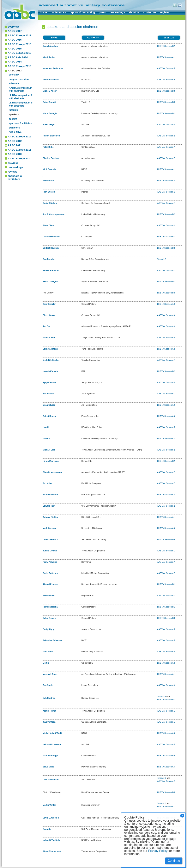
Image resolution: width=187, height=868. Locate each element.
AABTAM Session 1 (166, 68)
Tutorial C (162, 259)
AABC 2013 (15, 71)
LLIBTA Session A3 (166, 181)
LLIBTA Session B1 (166, 113)
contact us (150, 12)
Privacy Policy (158, 851)
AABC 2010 (15, 154)
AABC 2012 (15, 141)
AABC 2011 (15, 145)
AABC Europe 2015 (19, 53)
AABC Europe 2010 (19, 158)
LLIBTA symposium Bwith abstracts (21, 104)
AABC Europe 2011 (19, 150)
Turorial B (162, 803)
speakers (14, 115)
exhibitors (14, 128)
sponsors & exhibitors (15, 178)
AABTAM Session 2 (166, 124)
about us (134, 12)
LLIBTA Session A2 (166, 349)
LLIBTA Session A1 (166, 57)
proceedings (117, 12)
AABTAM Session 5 (166, 158)
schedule (14, 83)
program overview (19, 79)
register (165, 12)
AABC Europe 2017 (19, 35)
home (43, 12)
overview (13, 27)
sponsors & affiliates (20, 123)
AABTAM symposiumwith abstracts (20, 89)
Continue (174, 861)
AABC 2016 (15, 40)
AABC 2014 (15, 62)
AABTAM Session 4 (166, 147)
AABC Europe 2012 (19, 137)
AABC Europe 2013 (19, 66)
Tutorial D (162, 778)
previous (13, 163)
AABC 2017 (15, 31)
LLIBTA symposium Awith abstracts (21, 97)
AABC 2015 (15, 49)
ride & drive (15, 132)
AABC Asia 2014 (18, 57)
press (102, 12)
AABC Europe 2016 (19, 44)
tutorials (13, 110)
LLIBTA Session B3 (166, 91)
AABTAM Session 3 (166, 80)
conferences (58, 12)
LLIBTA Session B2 (166, 46)
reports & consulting (82, 12)
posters (13, 119)
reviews (12, 172)
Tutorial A (161, 696)
